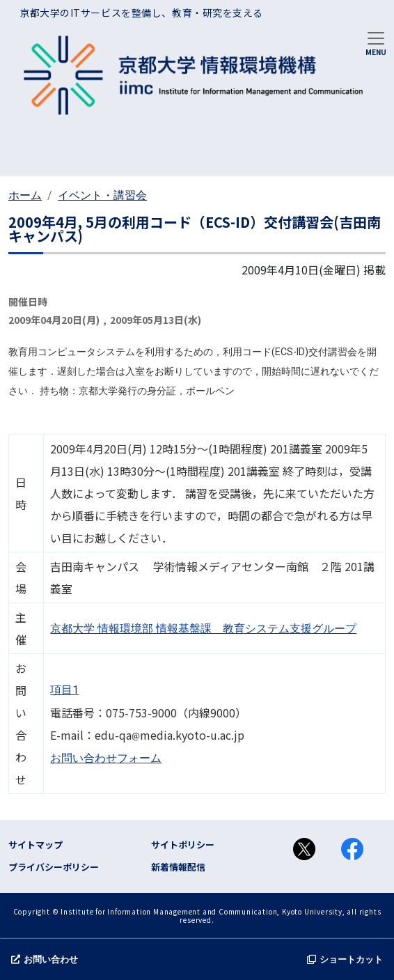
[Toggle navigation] (376, 42)
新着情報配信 (178, 867)
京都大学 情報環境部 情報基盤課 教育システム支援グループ (203, 629)
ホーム (25, 195)
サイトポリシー (183, 845)
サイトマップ (36, 845)
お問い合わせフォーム (106, 758)
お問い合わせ (45, 959)
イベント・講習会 (102, 195)
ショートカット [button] (345, 959)
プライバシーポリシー (54, 867)
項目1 (64, 690)
